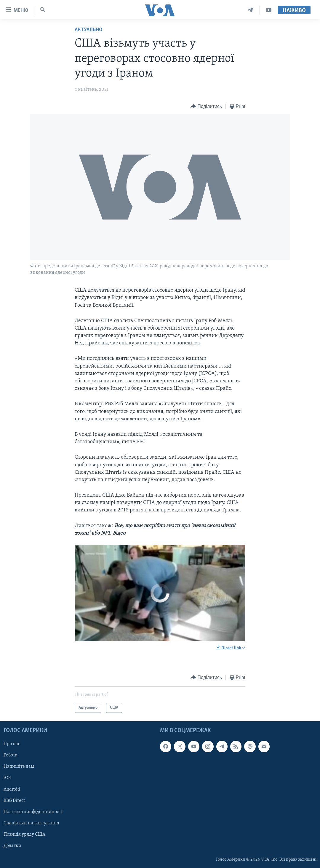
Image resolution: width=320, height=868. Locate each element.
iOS (7, 778)
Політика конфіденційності (33, 812)
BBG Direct (14, 801)
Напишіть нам (19, 767)
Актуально (89, 30)
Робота (11, 756)
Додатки (12, 846)
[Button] (206, 107)
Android (12, 789)
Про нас (12, 744)
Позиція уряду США (24, 834)
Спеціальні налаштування (31, 823)
